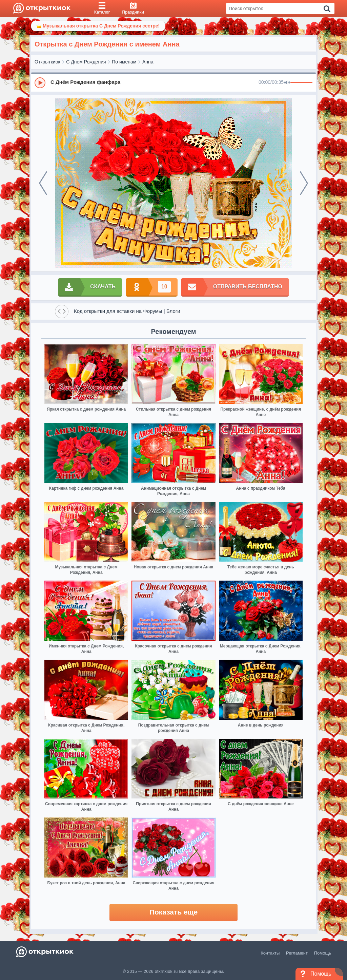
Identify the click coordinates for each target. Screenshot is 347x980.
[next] (304, 183)
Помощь (323, 953)
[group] (173, 82)
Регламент (297, 953)
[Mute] (287, 83)
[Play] (40, 83)
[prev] (43, 183)
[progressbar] (301, 83)
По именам (124, 62)
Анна (148, 62)
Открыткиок (47, 62)
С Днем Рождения (86, 62)
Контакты (270, 953)
